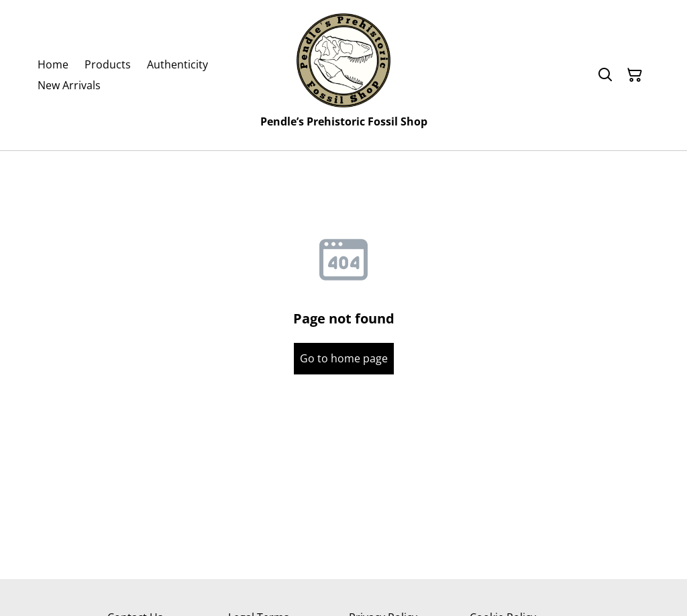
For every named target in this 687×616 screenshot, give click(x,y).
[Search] (605, 75)
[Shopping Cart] (635, 75)
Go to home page (344, 358)
